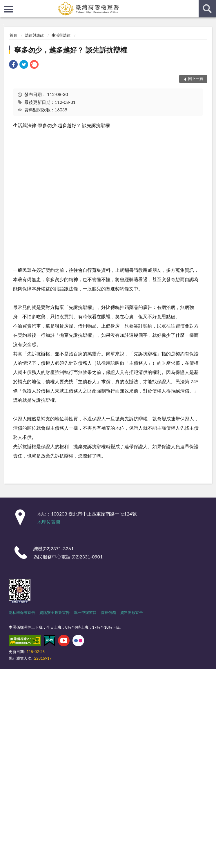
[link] (13, 65)
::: (5, 4)
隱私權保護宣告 (22, 612)
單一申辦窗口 (85, 612)
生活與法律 (61, 35)
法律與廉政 (34, 35)
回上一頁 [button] (196, 79)
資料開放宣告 (132, 612)
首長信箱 (108, 612)
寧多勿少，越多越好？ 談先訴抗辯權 (71, 50)
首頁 (13, 35)
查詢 (207, 9)
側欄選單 (9, 9)
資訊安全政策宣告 (55, 612)
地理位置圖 (49, 522)
